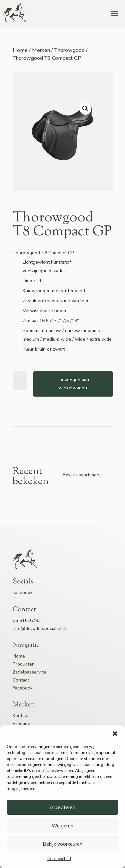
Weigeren (62, 826)
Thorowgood (69, 50)
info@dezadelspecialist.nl (40, 628)
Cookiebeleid (59, 859)
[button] (115, 734)
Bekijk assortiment (82, 475)
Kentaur (21, 716)
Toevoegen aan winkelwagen (73, 384)
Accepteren (62, 807)
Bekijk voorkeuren (62, 844)
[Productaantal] (23, 381)
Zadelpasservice (30, 672)
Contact (21, 680)
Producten (24, 664)
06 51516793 (27, 620)
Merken (41, 50)
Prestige (21, 724)
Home (20, 50)
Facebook (23, 593)
